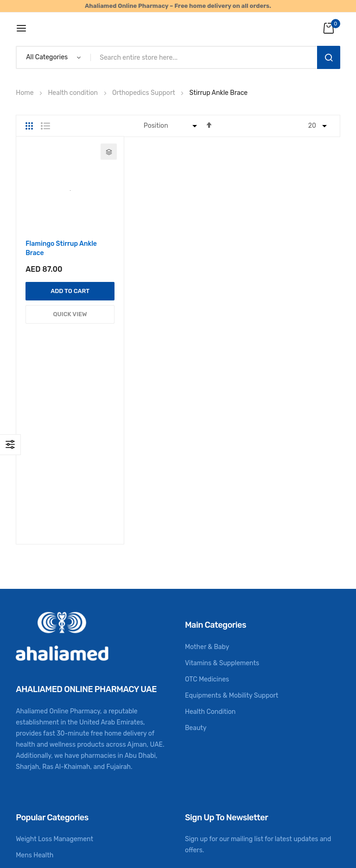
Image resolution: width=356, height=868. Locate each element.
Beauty (196, 560)
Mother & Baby (207, 479)
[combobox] (206, 57)
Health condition (73, 93)
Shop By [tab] (10, 445)
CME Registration (42, 769)
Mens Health (35, 688)
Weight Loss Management (54, 672)
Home (25, 93)
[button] (109, 152)
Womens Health (39, 704)
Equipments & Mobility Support (232, 528)
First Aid (28, 737)
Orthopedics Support (144, 93)
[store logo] (178, 28)
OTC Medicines (207, 512)
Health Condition (210, 544)
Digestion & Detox (43, 753)
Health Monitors (40, 721)
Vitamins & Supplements (222, 496)
